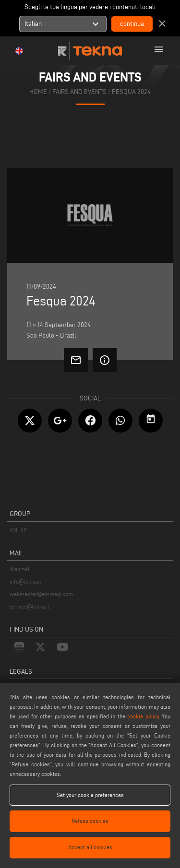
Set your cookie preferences (90, 795)
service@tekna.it (30, 606)
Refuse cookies (90, 821)
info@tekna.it (25, 581)
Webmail (20, 569)
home (38, 92)
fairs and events (79, 92)
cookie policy (143, 716)
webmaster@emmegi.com (41, 594)
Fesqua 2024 (131, 92)
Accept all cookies (90, 847)
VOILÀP (18, 530)
